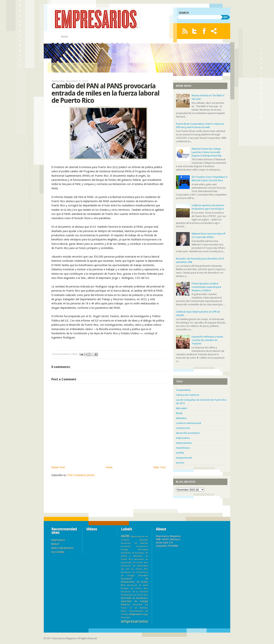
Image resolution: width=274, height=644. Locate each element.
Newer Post (58, 467)
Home (64, 37)
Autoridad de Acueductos (135, 598)
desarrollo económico (188, 433)
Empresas (135, 614)
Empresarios (58, 540)
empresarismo (184, 443)
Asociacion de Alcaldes (135, 543)
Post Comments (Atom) (81, 475)
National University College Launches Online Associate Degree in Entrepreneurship (207, 152)
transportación (184, 458)
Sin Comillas (58, 552)
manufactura (183, 448)
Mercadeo (182, 408)
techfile (180, 453)
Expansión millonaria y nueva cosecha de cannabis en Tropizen (207, 340)
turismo (180, 463)
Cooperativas (183, 390)
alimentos (181, 418)
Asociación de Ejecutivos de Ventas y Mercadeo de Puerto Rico (135, 556)
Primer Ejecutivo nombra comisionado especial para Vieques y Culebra (206, 287)
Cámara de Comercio (188, 395)
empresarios (183, 438)
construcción (183, 428)
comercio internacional (188, 423)
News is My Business (63, 548)
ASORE (125, 536)
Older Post (159, 467)
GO (225, 17)
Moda (179, 413)
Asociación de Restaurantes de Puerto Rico (135, 582)
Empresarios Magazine (64, 638)
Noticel (55, 544)
